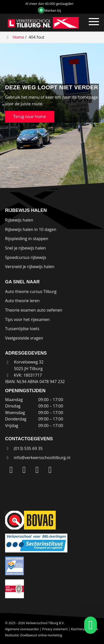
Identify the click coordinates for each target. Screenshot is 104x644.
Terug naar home (30, 116)
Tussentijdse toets (22, 329)
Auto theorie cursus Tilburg (31, 291)
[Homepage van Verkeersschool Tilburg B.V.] (39, 23)
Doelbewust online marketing (41, 635)
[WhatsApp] (50, 470)
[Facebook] (37, 470)
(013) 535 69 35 (24, 448)
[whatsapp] (89, 625)
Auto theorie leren (22, 301)
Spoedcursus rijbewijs (26, 257)
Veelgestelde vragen (24, 338)
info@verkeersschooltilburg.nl (42, 458)
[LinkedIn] (11, 470)
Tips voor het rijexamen (27, 319)
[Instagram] (24, 470)
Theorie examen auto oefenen (34, 310)
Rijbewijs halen (19, 220)
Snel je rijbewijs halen (25, 248)
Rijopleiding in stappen (27, 239)
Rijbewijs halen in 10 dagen (31, 229)
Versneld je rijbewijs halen (30, 267)
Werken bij (50, 10)
